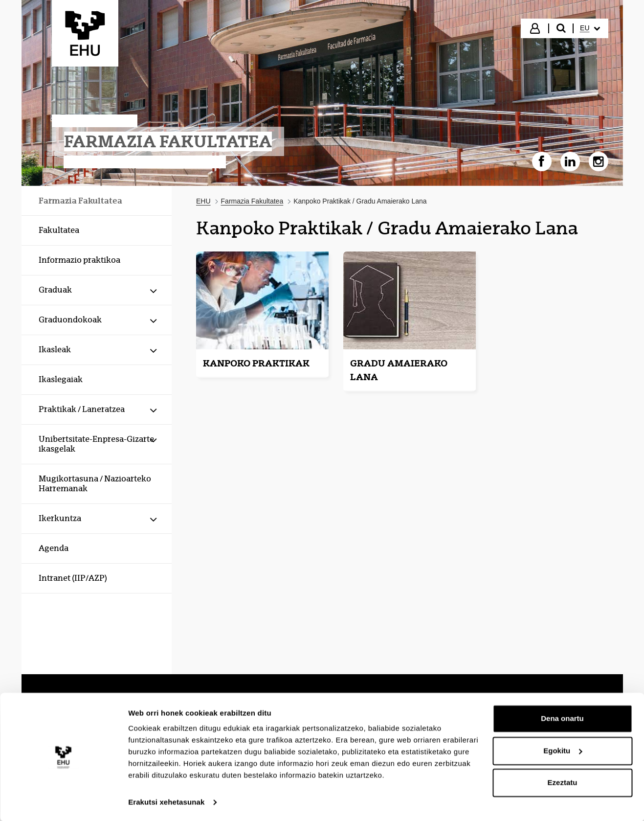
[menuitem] (590, 28)
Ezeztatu (563, 782)
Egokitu (563, 750)
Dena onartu (562, 718)
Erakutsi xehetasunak (166, 802)
